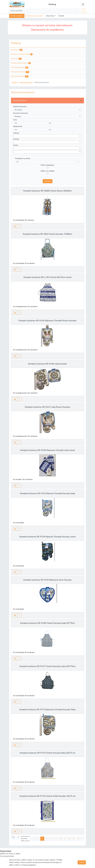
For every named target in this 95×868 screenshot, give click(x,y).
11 (74, 839)
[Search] (43, 11)
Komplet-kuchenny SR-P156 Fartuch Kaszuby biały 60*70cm (47, 623)
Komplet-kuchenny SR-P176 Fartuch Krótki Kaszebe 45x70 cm (47, 796)
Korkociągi (16, 59)
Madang (52, 4)
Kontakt (61, 16)
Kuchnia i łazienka (26, 82)
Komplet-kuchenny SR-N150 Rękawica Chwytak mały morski (48, 450)
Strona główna (17, 16)
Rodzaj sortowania (20, 106)
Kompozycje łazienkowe (21, 63)
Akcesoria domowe (20, 76)
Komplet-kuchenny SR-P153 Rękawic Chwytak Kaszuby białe (48, 493)
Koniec (16, 145)
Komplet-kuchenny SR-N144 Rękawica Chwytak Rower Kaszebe (48, 321)
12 (78, 839)
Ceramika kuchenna (20, 67)
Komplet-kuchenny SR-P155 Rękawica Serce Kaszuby (47, 580)
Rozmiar (16, 139)
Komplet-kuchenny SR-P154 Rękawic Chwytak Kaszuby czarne (48, 537)
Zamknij (82, 862)
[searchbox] (14, 136)
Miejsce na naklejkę (48, 171)
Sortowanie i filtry (20, 100)
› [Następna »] (82, 839)
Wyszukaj (48, 181)
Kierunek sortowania (20, 113)
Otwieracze (17, 50)
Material (16, 133)
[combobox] (47, 136)
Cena (15, 120)
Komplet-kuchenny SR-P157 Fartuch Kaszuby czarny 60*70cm (47, 666)
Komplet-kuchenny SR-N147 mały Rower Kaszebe (47, 407)
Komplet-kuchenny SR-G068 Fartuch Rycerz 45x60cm (47, 191)
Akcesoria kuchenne (20, 72)
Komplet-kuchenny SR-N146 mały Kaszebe (47, 364)
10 (69, 839)
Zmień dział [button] (50, 16)
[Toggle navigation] (83, 4)
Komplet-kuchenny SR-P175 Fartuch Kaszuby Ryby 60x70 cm (47, 753)
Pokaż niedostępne (47, 165)
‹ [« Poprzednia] (31, 839)
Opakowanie (18, 126)
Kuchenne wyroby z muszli (22, 54)
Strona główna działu (34, 16)
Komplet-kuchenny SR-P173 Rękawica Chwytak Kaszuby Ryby (47, 709)
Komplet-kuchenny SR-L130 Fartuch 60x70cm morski (48, 277)
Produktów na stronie (23, 158)
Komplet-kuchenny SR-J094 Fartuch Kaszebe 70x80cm (48, 234)
